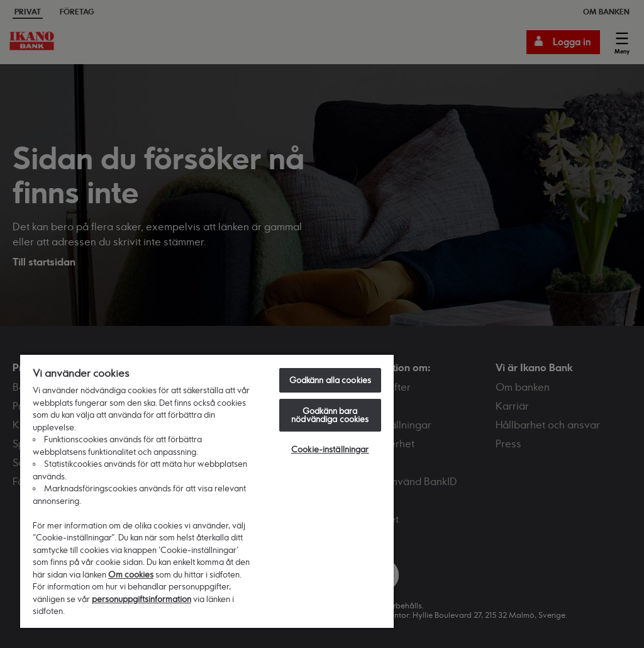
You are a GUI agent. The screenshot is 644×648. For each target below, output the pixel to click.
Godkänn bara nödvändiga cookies (330, 415)
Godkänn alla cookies (330, 380)
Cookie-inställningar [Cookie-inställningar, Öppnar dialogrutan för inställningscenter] (330, 449)
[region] (207, 491)
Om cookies (131, 574)
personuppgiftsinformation (142, 599)
